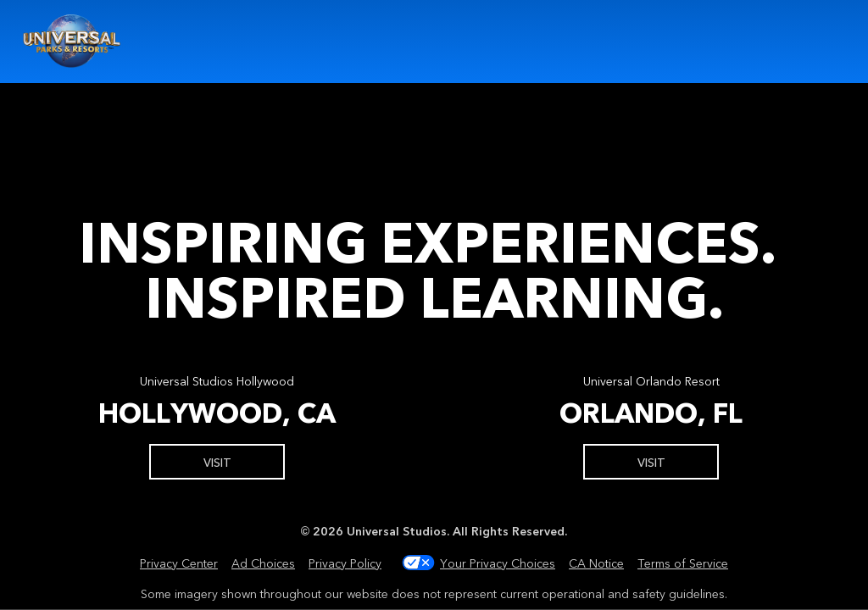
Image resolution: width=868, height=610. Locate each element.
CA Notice (596, 563)
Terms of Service (683, 563)
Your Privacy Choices (498, 563)
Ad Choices (263, 563)
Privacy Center (179, 563)
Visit (217, 462)
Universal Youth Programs (73, 42)
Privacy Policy (345, 563)
